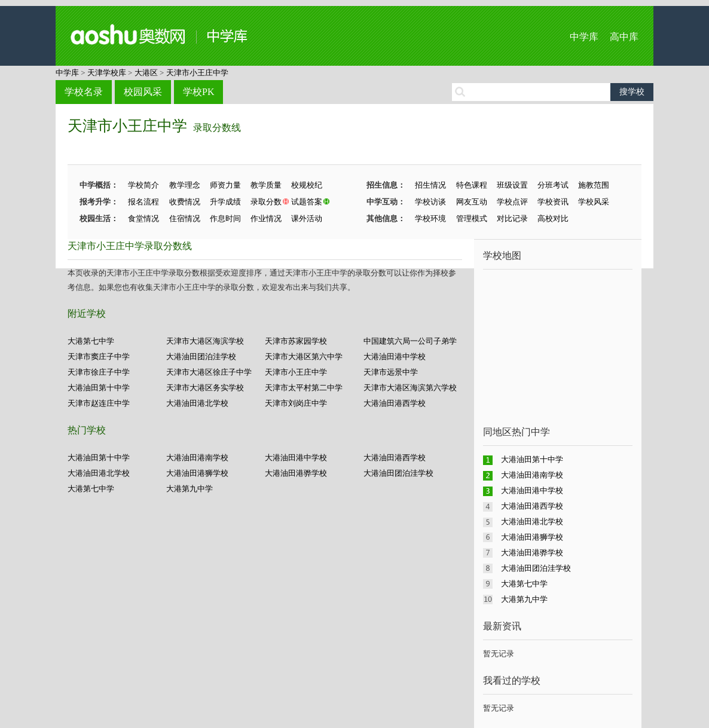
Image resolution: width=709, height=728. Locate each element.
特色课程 (472, 185)
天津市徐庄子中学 (99, 372)
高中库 (624, 37)
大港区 (146, 73)
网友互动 (472, 202)
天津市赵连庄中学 (99, 403)
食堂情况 (143, 218)
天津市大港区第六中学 (304, 357)
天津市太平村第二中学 (304, 388)
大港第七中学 (91, 341)
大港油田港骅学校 (296, 473)
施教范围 (594, 185)
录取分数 (266, 202)
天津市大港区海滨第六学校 (410, 388)
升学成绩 (225, 202)
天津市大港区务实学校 (205, 388)
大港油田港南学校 (197, 458)
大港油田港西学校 (395, 403)
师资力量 (225, 185)
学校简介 (143, 185)
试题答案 (307, 202)
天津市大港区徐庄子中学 (209, 372)
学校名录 (84, 92)
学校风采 (594, 202)
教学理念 (185, 185)
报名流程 (143, 202)
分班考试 (553, 185)
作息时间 (225, 218)
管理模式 (472, 218)
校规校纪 (307, 185)
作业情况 (266, 218)
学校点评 (512, 202)
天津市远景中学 (391, 372)
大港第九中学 (190, 489)
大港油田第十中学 (99, 388)
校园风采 (143, 92)
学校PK (198, 92)
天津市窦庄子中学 (99, 357)
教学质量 (266, 185)
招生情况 (430, 185)
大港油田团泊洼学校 (201, 357)
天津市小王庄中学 (197, 73)
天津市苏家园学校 (296, 341)
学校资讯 (553, 202)
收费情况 (185, 202)
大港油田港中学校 (395, 357)
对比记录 (512, 218)
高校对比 (553, 218)
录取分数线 (217, 128)
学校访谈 (430, 202)
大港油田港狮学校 (197, 473)
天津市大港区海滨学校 (205, 341)
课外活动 (307, 218)
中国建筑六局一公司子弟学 (410, 341)
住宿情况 (185, 218)
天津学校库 (107, 73)
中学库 (584, 37)
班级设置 (512, 185)
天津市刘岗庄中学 (296, 403)
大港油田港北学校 (197, 403)
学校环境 (430, 218)
